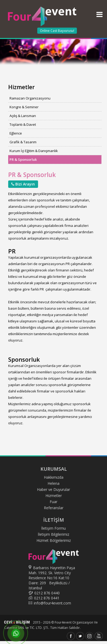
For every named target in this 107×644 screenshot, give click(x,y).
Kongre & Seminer (24, 107)
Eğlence (16, 133)
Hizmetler (54, 496)
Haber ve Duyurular (53, 489)
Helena (53, 483)
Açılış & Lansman (23, 116)
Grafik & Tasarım (23, 142)
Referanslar (54, 508)
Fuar (53, 502)
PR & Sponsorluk (23, 159)
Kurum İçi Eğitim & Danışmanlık (34, 151)
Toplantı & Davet (23, 124)
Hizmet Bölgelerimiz (54, 540)
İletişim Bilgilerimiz (53, 534)
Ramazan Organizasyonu (30, 98)
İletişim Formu (53, 528)
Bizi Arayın (23, 184)
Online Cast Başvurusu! (57, 31)
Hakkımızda (54, 477)
